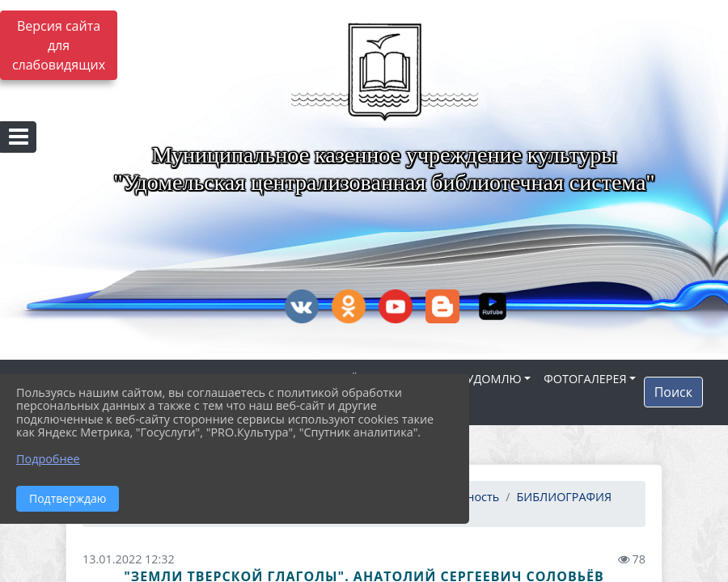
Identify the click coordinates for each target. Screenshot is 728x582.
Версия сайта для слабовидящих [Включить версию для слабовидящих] (59, 45)
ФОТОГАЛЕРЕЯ (585, 379)
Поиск (673, 392)
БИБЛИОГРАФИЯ (565, 497)
